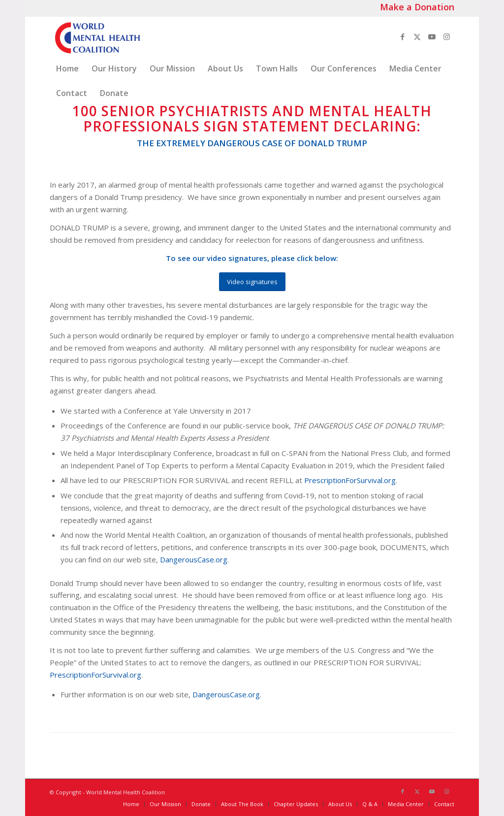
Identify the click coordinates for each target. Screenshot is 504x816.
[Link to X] (417, 36)
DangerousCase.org (194, 559)
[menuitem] (67, 68)
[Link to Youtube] (432, 36)
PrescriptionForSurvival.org (350, 480)
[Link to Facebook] (403, 36)
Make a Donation (417, 7)
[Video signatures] (252, 282)
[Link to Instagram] (447, 36)
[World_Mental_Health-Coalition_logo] (96, 36)
